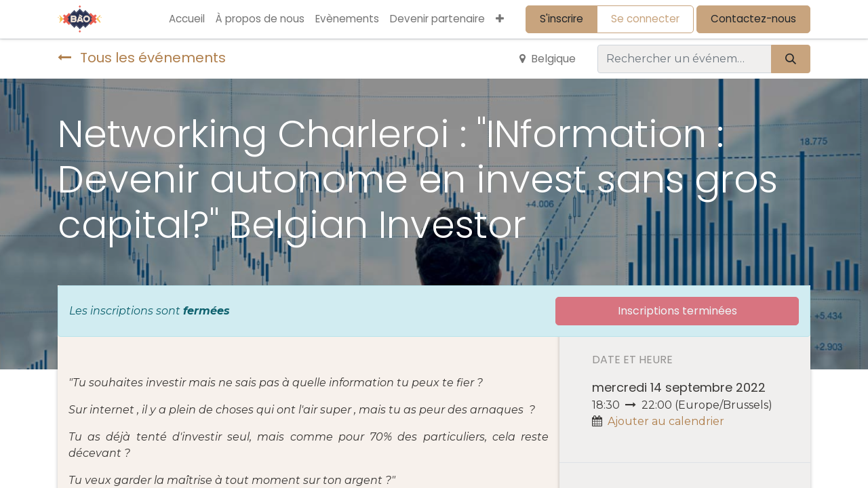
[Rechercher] (791, 59)
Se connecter (645, 19)
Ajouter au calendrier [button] (666, 421)
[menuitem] (187, 19)
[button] (500, 19)
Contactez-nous (753, 19)
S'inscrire (561, 19)
